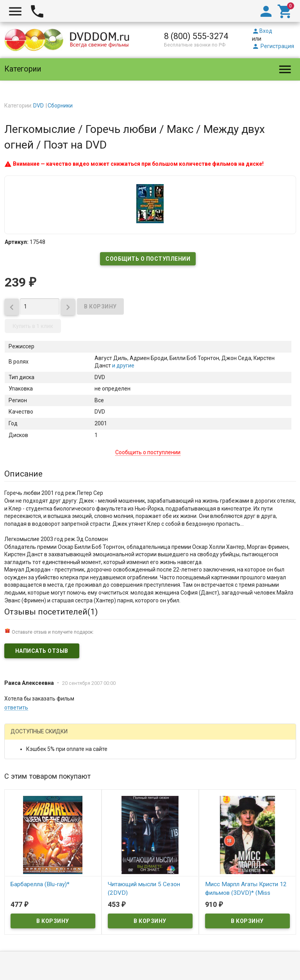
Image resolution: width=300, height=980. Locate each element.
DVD (38, 106)
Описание (23, 474)
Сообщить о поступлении (148, 259)
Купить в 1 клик (33, 326)
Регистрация (273, 46)
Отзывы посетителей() (51, 612)
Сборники (60, 106)
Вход (262, 31)
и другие (123, 365)
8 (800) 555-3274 (196, 36)
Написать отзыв (42, 651)
